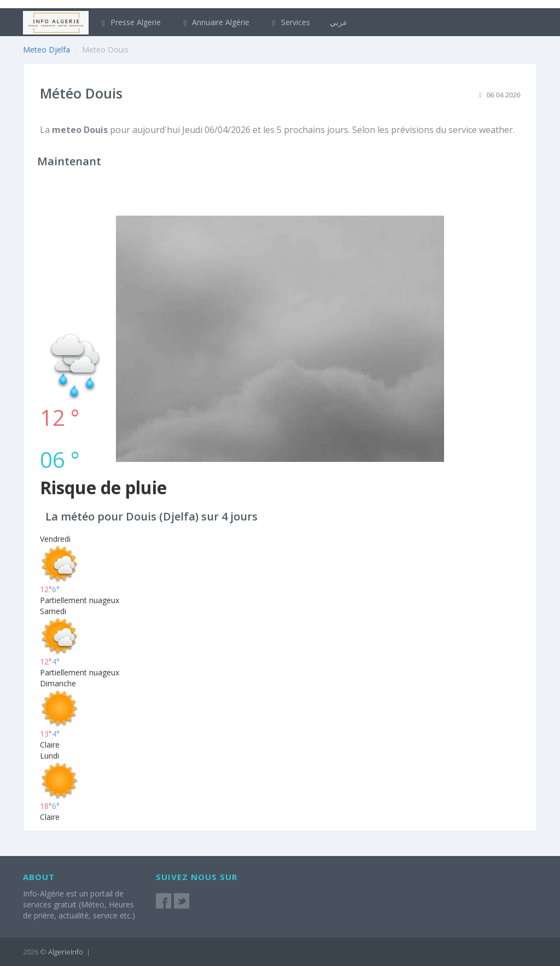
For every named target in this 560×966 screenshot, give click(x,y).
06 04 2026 (503, 95)
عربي (339, 22)
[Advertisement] (280, 255)
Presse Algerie (130, 22)
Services (290, 22)
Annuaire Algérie (215, 22)
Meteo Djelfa (46, 50)
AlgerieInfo (66, 952)
